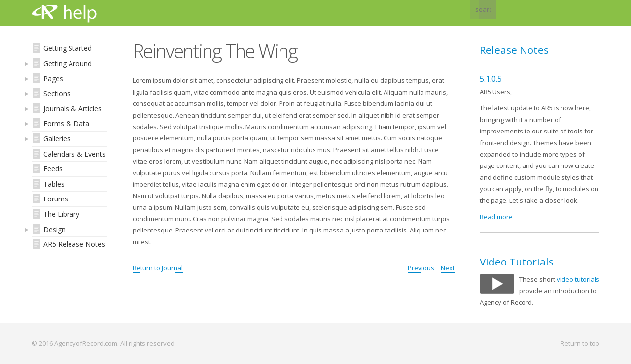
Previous (421, 268)
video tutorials (578, 279)
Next (448, 268)
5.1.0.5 (491, 79)
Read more (496, 217)
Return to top (580, 343)
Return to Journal (158, 268)
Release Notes (514, 50)
